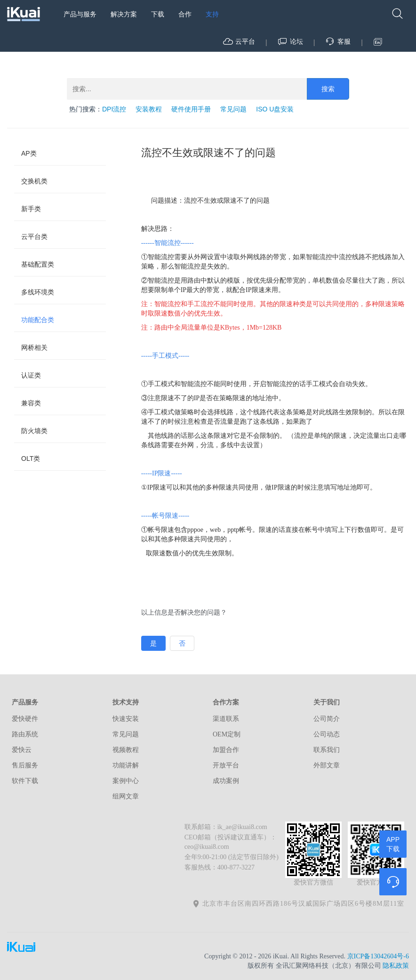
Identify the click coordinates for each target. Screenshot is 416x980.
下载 (158, 14)
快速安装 (126, 719)
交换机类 (34, 181)
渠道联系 (226, 719)
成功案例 (226, 781)
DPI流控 (114, 109)
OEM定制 (227, 734)
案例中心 (126, 781)
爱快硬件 (25, 719)
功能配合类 (38, 320)
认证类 (31, 375)
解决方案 (124, 14)
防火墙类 (34, 431)
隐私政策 (396, 966)
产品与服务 (80, 14)
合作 (185, 14)
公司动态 (327, 734)
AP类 (29, 153)
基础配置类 (38, 264)
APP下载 (393, 844)
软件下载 (25, 781)
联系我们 (327, 750)
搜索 (328, 89)
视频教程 (126, 750)
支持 (212, 14)
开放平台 (226, 765)
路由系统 (25, 734)
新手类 (31, 209)
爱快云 (22, 750)
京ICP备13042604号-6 (378, 956)
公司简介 (327, 719)
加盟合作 (226, 750)
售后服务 (25, 765)
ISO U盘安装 (275, 109)
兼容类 (31, 403)
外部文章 (327, 765)
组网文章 (126, 796)
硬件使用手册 (191, 109)
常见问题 (233, 109)
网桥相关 (34, 348)
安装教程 (149, 109)
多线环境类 (38, 292)
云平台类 (34, 237)
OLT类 (31, 458)
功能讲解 (126, 765)
